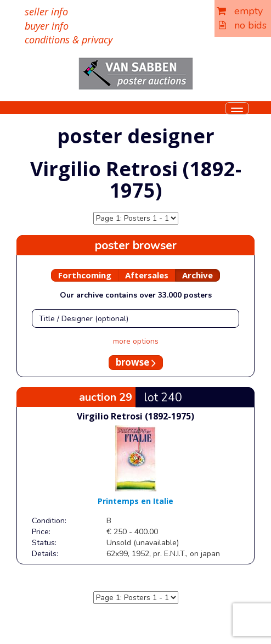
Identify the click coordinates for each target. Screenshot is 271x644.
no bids (243, 25)
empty (240, 11)
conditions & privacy (69, 40)
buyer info (47, 26)
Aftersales (147, 275)
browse (136, 362)
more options (136, 341)
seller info (46, 12)
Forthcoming (85, 275)
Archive (197, 275)
